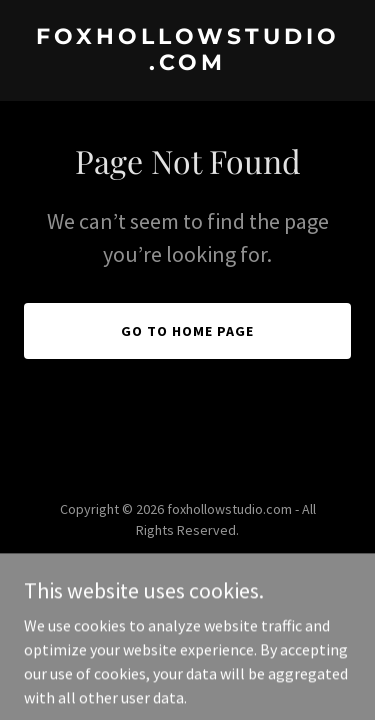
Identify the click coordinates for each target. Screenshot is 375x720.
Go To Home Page (187, 331)
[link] (187, 64)
